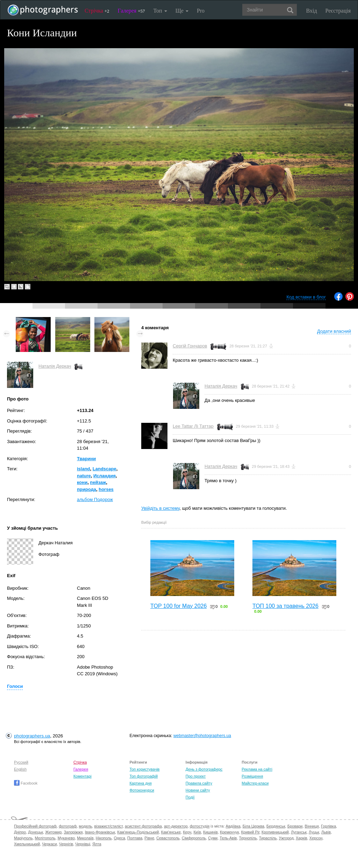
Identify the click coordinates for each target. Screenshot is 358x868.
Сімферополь (194, 838)
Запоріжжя (73, 832)
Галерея (131, 11)
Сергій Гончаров (190, 346)
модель (86, 826)
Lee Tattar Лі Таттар (193, 426)
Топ (160, 11)
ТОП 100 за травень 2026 (285, 606)
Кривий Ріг (250, 832)
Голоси (15, 686)
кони (82, 482)
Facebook (26, 783)
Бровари (295, 826)
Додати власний (334, 331)
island (84, 469)
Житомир (53, 832)
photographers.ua (32, 736)
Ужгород (286, 838)
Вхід (312, 11)
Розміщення (252, 776)
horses (106, 489)
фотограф (68, 826)
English (20, 769)
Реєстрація (338, 11)
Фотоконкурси (142, 790)
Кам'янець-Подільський (138, 832)
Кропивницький (275, 832)
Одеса (119, 838)
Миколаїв (85, 838)
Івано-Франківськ (100, 832)
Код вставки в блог (306, 297)
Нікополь (104, 838)
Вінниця (312, 826)
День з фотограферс (204, 769)
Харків (302, 838)
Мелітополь (45, 838)
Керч (187, 832)
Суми (213, 838)
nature (84, 476)
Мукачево (66, 838)
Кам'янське (171, 832)
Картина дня (140, 783)
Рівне (149, 838)
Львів (326, 832)
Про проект (196, 776)
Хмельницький (27, 844)
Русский (21, 762)
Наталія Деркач (55, 366)
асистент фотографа (143, 826)
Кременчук (229, 832)
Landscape (105, 469)
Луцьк (314, 832)
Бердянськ (276, 826)
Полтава (135, 838)
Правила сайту (199, 783)
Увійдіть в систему (160, 508)
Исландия (105, 476)
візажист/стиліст (108, 826)
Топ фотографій (144, 776)
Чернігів (66, 844)
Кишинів (210, 832)
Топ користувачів (144, 769)
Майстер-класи (255, 783)
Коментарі (83, 776)
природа (87, 489)
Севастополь (168, 838)
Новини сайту (198, 790)
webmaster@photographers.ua (202, 736)
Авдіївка (233, 826)
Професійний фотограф (35, 826)
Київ (197, 832)
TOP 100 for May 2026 (178, 606)
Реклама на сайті (257, 769)
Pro (201, 11)
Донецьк (35, 832)
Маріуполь (23, 838)
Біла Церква (253, 826)
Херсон (316, 838)
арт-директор (176, 826)
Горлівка (328, 826)
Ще (182, 11)
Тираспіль (268, 838)
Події (190, 797)
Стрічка (97, 11)
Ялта (97, 844)
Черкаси (49, 844)
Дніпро (20, 832)
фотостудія (200, 826)
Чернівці (83, 844)
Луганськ (299, 832)
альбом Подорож (95, 499)
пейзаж (98, 482)
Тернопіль (248, 838)
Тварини (86, 459)
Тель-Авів (228, 838)
